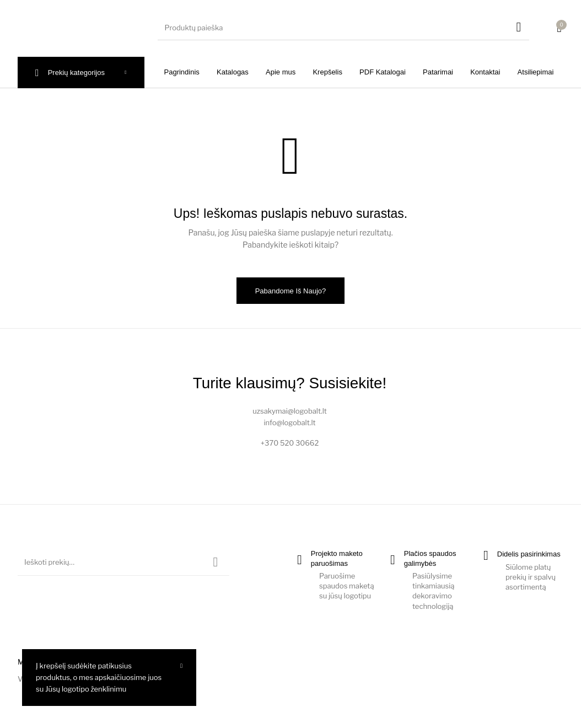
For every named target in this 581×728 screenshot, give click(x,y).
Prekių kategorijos (76, 73)
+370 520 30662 (290, 443)
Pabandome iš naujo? (291, 291)
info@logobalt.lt (289, 422)
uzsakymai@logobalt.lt (290, 411)
